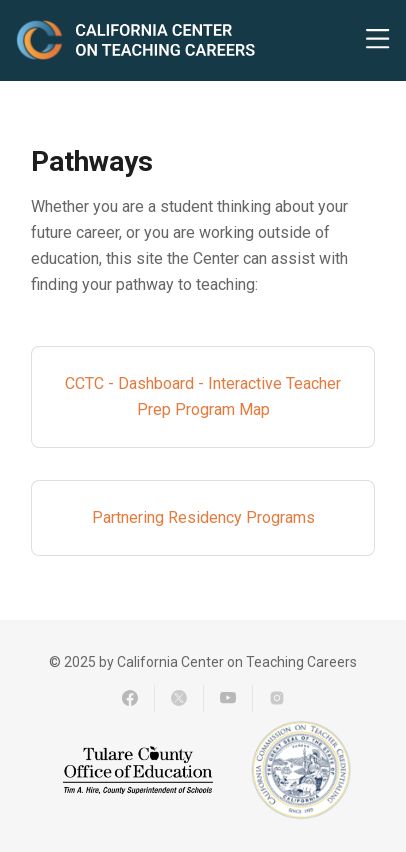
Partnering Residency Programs (203, 517)
